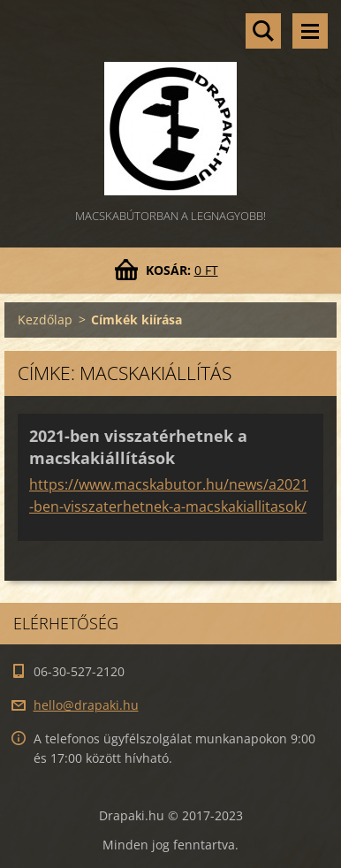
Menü (310, 31)
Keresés (263, 31)
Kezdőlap (45, 320)
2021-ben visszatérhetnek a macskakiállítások (138, 447)
